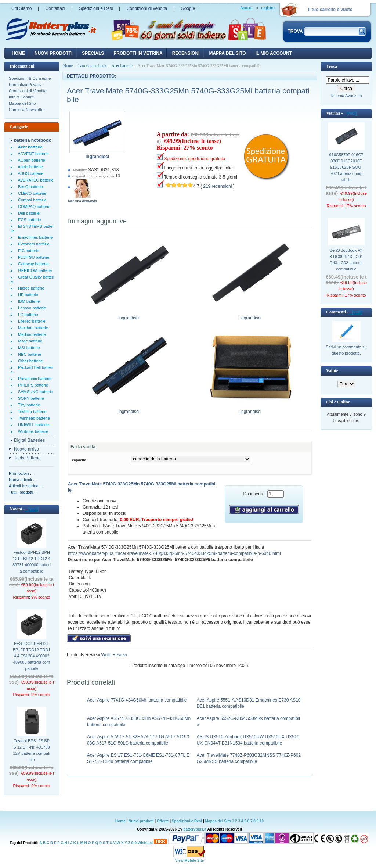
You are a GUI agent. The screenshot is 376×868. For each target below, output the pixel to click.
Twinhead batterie (33, 418)
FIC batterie (28, 251)
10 (262, 821)
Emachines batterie (34, 237)
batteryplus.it (195, 829)
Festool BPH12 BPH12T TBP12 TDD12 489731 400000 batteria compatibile (32, 562)
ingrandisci (129, 316)
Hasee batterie (30, 288)
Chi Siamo (21, 8)
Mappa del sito (227, 53)
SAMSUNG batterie (34, 392)
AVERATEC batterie (35, 180)
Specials (93, 53)
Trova (332, 67)
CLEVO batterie (31, 193)
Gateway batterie (32, 264)
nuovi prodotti (53, 53)
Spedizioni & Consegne (30, 78)
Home (18, 53)
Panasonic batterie (34, 379)
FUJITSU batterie (32, 257)
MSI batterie (28, 348)
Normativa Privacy (25, 85)
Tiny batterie (28, 405)
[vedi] (32, 509)
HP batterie (27, 295)
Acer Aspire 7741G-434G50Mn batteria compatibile (137, 700)
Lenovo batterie (31, 308)
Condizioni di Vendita (28, 91)
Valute (332, 371)
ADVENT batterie (32, 154)
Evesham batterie (33, 244)
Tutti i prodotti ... (23, 492)
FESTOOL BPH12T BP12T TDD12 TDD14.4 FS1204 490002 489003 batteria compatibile (32, 656)
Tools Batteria (27, 458)
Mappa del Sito (22, 103)
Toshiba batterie (31, 412)
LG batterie (27, 315)
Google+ (189, 8)
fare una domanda (82, 201)
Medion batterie (31, 334)
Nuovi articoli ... (23, 480)
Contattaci (55, 8)
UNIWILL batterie (32, 425)
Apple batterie (29, 167)
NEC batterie (28, 354)
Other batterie (29, 361)
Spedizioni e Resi (96, 8)
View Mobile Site (189, 860)
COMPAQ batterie (33, 207)
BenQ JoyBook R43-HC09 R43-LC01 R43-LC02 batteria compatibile (346, 260)
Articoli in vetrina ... (26, 486)
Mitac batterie (29, 341)
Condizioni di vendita (147, 8)
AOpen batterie (30, 160)
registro (268, 8)
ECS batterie (28, 220)
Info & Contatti (22, 97)
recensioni (186, 53)
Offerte (163, 821)
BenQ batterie (29, 187)
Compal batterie (31, 200)
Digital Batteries (29, 440)
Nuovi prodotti (141, 821)
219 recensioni (217, 186)
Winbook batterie (32, 431)
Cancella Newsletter (27, 110)
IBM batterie (28, 301)
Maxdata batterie (32, 328)
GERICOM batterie (34, 270)
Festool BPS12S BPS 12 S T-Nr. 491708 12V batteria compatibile (32, 750)
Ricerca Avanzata (346, 96)
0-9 (134, 843)
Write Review (113, 655)
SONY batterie (30, 398)
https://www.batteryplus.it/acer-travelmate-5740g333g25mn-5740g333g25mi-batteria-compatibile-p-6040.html (174, 553)
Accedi (246, 8)
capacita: (80, 460)
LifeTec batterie (31, 321)
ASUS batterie (30, 173)
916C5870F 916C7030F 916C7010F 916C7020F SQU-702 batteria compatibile (346, 167)
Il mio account (274, 53)
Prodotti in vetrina (138, 53)
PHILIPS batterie (32, 385)
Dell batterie (28, 213)
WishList (145, 843)
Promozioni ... (21, 473)
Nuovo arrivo (26, 449)
